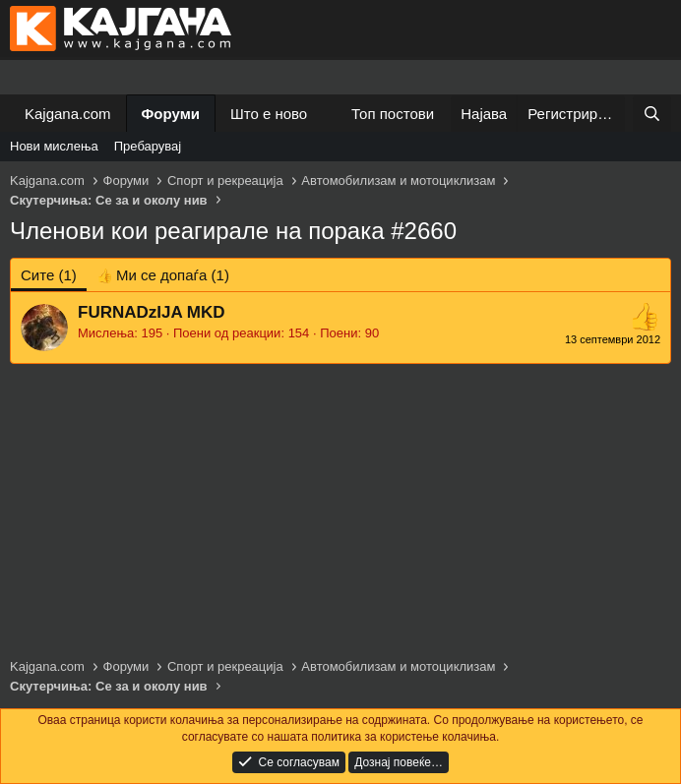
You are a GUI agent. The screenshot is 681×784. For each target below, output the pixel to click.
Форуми (171, 114)
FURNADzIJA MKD (152, 312)
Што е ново (269, 114)
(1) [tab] (49, 275)
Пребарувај (148, 146)
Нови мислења (54, 146)
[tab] (163, 275)
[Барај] (652, 114)
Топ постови (393, 114)
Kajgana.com (68, 114)
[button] (323, 114)
